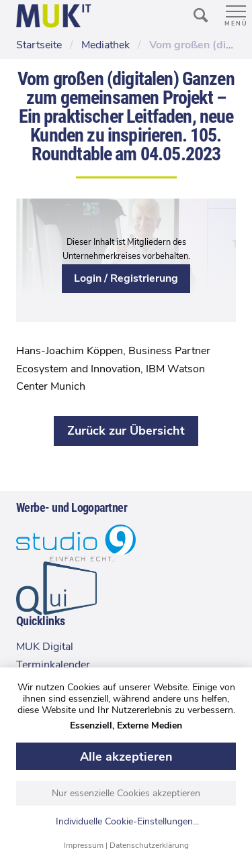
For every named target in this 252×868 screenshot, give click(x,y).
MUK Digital (45, 647)
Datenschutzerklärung (149, 845)
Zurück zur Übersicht (126, 431)
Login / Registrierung (126, 278)
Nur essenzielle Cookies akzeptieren (126, 793)
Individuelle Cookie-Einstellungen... (127, 822)
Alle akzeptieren (126, 757)
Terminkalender (53, 665)
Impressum (84, 845)
